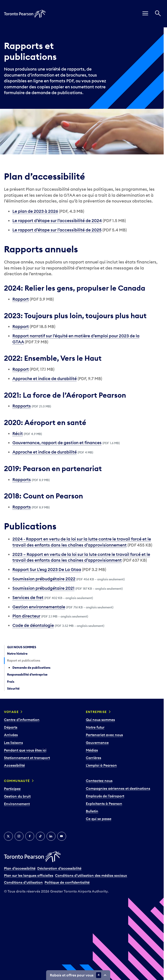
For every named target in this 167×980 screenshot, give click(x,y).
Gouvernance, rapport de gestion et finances (57, 443)
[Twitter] (8, 836)
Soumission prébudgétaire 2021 (43, 588)
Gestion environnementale (39, 607)
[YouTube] (62, 836)
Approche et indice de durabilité (45, 379)
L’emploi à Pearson (101, 765)
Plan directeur (26, 616)
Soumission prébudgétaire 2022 (44, 579)
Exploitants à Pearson (104, 804)
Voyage (11, 712)
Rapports (22, 406)
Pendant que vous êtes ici (25, 750)
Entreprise (96, 712)
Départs (11, 727)
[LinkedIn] (51, 836)
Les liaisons (13, 743)
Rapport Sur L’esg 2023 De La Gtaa (47, 569)
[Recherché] (158, 14)
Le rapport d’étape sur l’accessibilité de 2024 (57, 221)
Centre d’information (22, 720)
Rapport (21, 299)
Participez (12, 789)
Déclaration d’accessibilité (59, 868)
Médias (92, 750)
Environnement (17, 804)
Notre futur (95, 727)
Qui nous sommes (100, 720)
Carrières (93, 758)
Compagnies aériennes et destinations (118, 788)
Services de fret (28, 597)
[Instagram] (19, 836)
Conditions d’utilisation (23, 882)
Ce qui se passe (99, 819)
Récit (18, 433)
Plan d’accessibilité (20, 868)
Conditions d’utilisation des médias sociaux (91, 875)
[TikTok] (40, 836)
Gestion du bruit (17, 796)
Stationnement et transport (27, 758)
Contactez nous (99, 781)
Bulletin (92, 811)
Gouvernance (97, 743)
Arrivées (11, 735)
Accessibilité (14, 765)
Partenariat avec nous (104, 735)
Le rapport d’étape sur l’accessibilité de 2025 (57, 230)
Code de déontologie (33, 625)
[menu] (145, 14)
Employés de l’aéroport (105, 796)
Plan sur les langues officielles (29, 875)
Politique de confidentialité (67, 882)
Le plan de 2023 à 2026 (35, 211)
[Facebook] (30, 836)
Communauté (17, 781)
